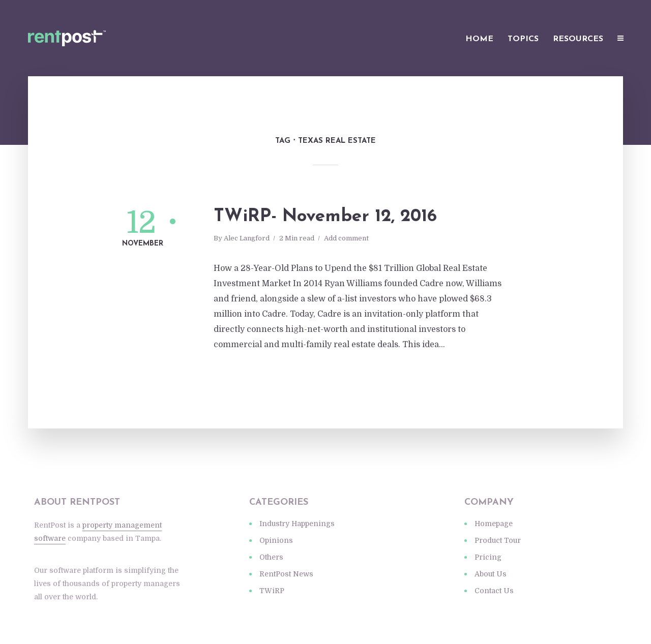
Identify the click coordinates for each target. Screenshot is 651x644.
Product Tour (498, 540)
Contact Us (494, 591)
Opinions (276, 540)
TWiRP (272, 591)
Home (479, 39)
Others (271, 557)
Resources (578, 39)
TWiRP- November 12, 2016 (325, 217)
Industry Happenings (297, 524)
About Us (491, 574)
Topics (523, 39)
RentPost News (286, 574)
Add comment (346, 238)
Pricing (488, 557)
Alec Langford (247, 238)
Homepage (494, 524)
